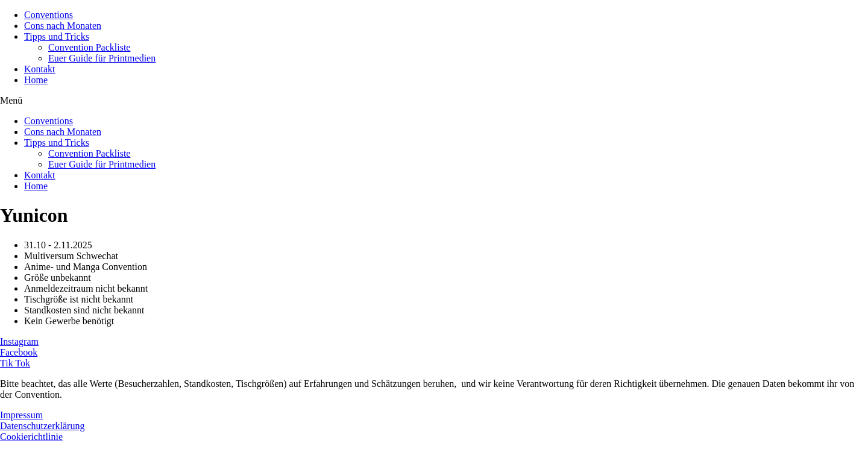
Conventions (49, 15)
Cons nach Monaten (63, 26)
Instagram (19, 341)
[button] (434, 101)
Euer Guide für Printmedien (102, 58)
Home (36, 80)
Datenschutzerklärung (42, 426)
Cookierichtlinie (31, 437)
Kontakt (40, 69)
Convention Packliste (89, 47)
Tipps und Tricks (57, 36)
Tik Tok (15, 363)
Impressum (21, 415)
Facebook (19, 352)
